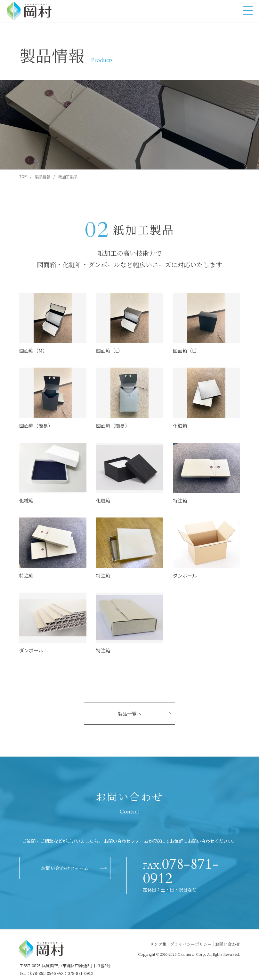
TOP (23, 176)
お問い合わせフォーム (65, 868)
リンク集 (158, 944)
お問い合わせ (228, 944)
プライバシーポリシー (191, 944)
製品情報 (43, 177)
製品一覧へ (129, 714)
